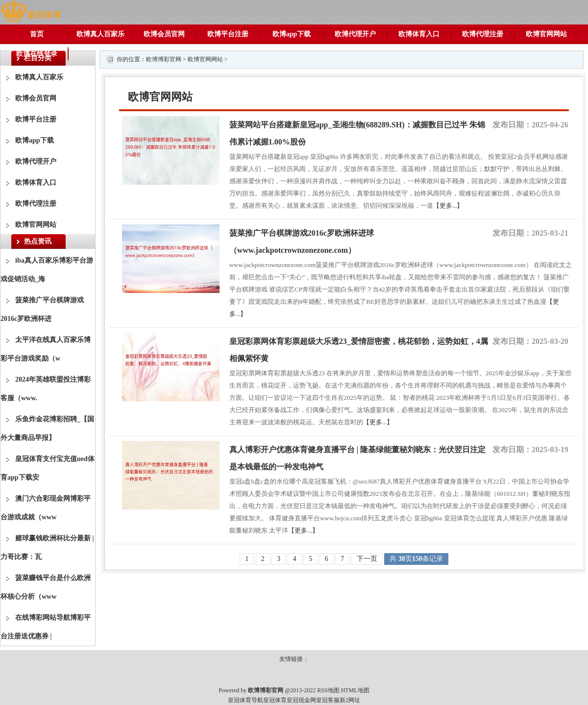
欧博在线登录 (37, 54)
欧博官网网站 (546, 34)
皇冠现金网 (301, 700)
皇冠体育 (275, 700)
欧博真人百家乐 (100, 34)
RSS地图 (328, 690)
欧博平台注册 (228, 34)
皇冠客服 (328, 700)
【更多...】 (448, 206)
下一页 (367, 559)
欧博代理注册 (483, 34)
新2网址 (350, 700)
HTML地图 (355, 690)
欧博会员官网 (164, 34)
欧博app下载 (292, 34)
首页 (37, 34)
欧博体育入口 (419, 34)
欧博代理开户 (355, 34)
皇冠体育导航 (245, 700)
